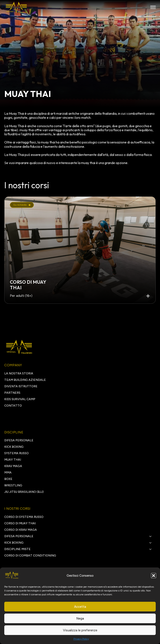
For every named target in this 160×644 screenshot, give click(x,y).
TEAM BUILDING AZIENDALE (25, 380)
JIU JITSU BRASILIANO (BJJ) (24, 492)
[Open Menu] (153, 7)
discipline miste (17, 549)
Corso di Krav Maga (21, 530)
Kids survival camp (20, 399)
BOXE (8, 479)
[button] (154, 576)
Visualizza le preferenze (80, 630)
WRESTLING (13, 485)
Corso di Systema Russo (24, 517)
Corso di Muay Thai (20, 523)
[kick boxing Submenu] (152, 543)
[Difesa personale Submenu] (152, 536)
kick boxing (14, 543)
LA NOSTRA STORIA (19, 373)
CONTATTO (13, 406)
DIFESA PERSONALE (19, 440)
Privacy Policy (81, 639)
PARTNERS (12, 393)
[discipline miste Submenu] (152, 549)
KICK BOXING (14, 447)
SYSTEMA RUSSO (16, 453)
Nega (80, 618)
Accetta (80, 607)
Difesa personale (19, 536)
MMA (8, 473)
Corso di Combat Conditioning (30, 556)
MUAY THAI (13, 460)
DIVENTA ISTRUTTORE (21, 386)
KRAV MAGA (13, 466)
